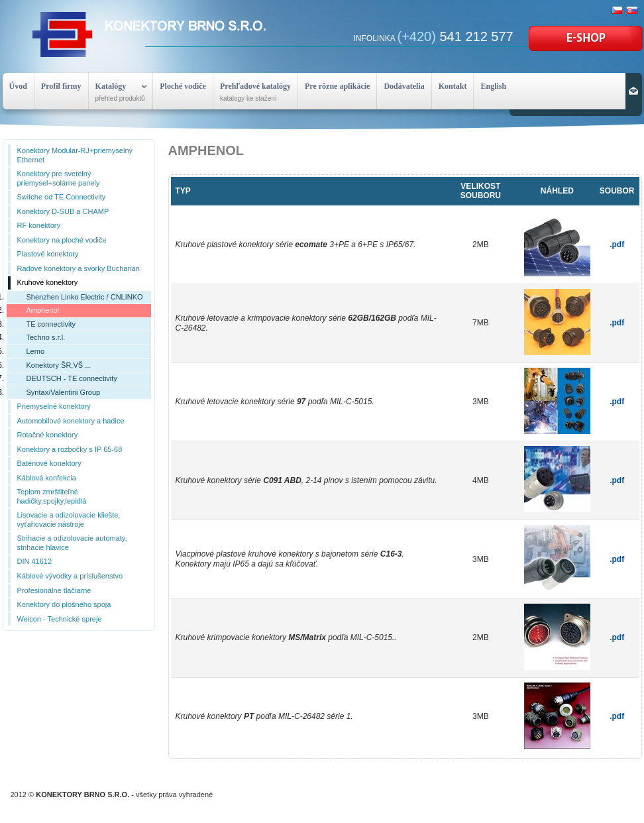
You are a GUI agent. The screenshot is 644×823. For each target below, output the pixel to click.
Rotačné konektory (48, 435)
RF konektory (39, 225)
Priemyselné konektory (54, 406)
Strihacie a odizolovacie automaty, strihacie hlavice (72, 543)
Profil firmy (61, 86)
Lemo (36, 351)
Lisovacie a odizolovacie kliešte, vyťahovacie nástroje (69, 520)
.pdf (617, 245)
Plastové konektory (48, 254)
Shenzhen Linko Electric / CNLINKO (85, 297)
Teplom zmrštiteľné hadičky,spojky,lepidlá (52, 496)
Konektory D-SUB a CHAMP (63, 211)
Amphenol (43, 310)
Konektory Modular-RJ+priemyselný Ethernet (75, 155)
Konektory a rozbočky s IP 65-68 (70, 449)
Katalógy (111, 86)
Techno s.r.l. (46, 337)
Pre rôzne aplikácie (337, 86)
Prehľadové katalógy (255, 86)
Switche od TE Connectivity (62, 197)
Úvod (18, 86)
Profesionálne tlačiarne (54, 590)
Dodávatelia (404, 86)
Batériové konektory (49, 463)
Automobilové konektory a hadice (71, 421)
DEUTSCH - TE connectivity (72, 378)
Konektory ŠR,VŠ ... (59, 365)
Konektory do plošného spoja (64, 604)
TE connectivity (51, 324)
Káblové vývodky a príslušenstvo (70, 576)
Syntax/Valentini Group (64, 392)
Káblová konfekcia (47, 478)
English (493, 86)
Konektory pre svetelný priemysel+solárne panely (59, 178)
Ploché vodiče (183, 86)
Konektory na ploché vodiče (62, 240)
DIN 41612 (35, 561)
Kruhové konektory (48, 282)
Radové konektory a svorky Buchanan (79, 268)
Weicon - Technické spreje (60, 619)
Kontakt (453, 86)
